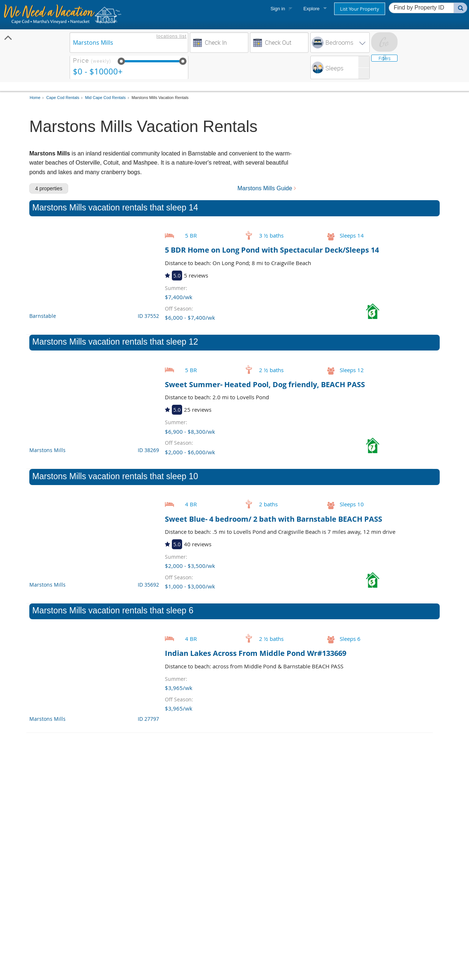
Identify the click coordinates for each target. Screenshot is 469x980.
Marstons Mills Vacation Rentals (160, 98)
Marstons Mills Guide (267, 188)
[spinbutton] (351, 67)
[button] (364, 62)
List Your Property (360, 9)
